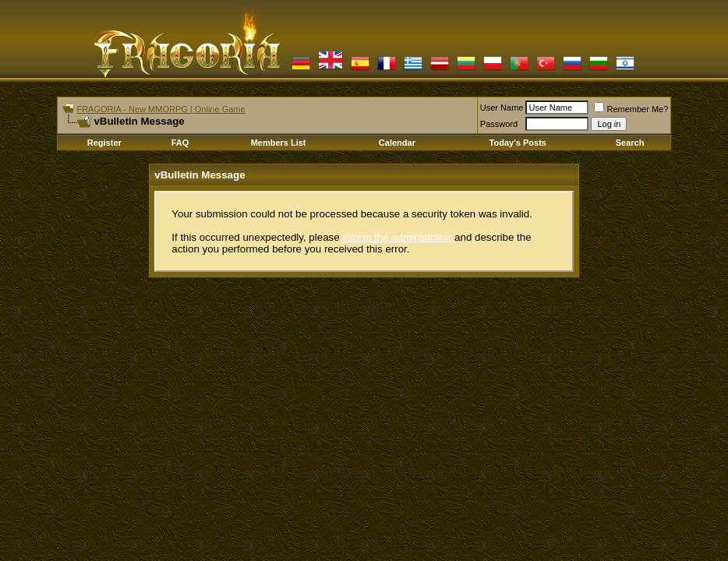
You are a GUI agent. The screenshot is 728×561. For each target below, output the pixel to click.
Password (499, 124)
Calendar (397, 143)
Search (630, 143)
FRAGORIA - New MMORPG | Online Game (161, 109)
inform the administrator (397, 237)
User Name (502, 108)
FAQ (180, 143)
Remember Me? (631, 109)
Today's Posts (518, 143)
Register (104, 143)
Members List (279, 143)
